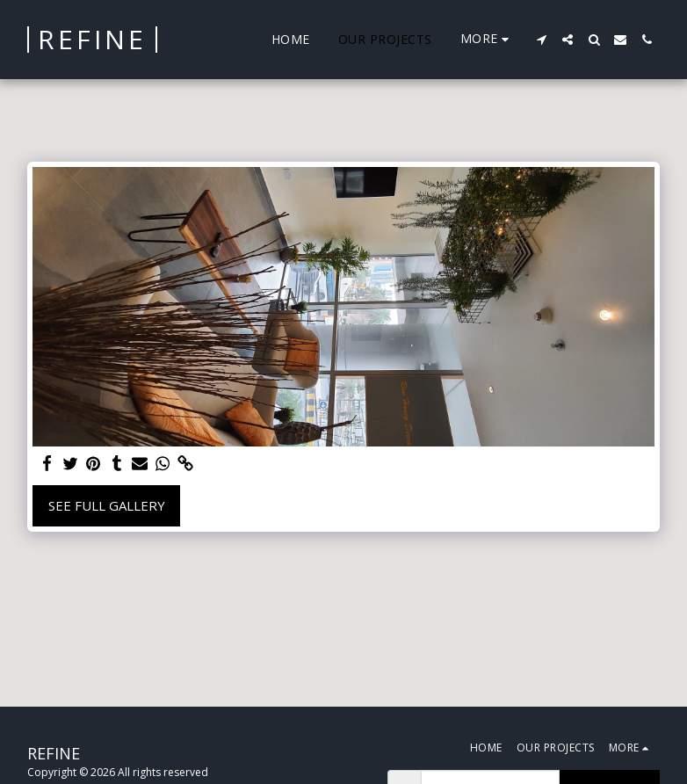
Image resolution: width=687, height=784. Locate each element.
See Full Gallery (107, 505)
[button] (541, 40)
